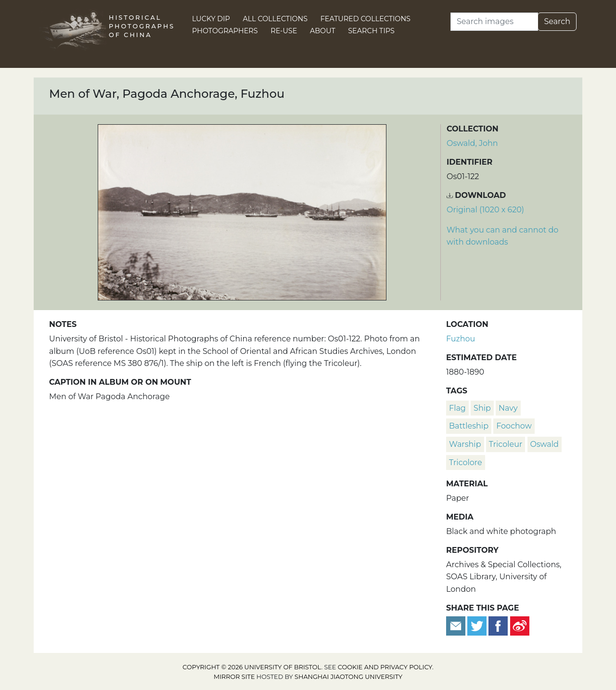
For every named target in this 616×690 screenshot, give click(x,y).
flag (457, 408)
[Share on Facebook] (498, 625)
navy (508, 408)
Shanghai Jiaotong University (348, 677)
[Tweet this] (478, 625)
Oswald (545, 444)
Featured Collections (366, 19)
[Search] (494, 22)
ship (482, 408)
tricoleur (506, 444)
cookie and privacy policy (385, 667)
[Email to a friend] (457, 625)
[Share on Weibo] (520, 625)
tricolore (466, 462)
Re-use (284, 31)
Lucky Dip (211, 19)
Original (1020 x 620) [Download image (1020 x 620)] (485, 210)
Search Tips (371, 31)
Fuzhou (461, 339)
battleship (469, 426)
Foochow (514, 426)
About (323, 31)
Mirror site (234, 677)
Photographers (225, 31)
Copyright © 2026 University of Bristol (252, 667)
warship (465, 444)
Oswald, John (472, 143)
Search (557, 21)
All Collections (276, 19)
